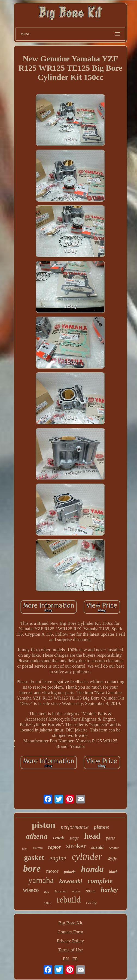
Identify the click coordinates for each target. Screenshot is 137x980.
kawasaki (71, 881)
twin (25, 848)
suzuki (97, 847)
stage (74, 838)
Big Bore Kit (71, 923)
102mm (38, 848)
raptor (54, 847)
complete (100, 881)
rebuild (69, 900)
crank (59, 838)
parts (110, 838)
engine (58, 858)
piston (44, 825)
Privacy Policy (71, 941)
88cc (47, 892)
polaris (70, 872)
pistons (101, 827)
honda (92, 869)
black (113, 872)
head (92, 836)
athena (37, 836)
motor (52, 871)
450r (112, 859)
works (76, 891)
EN (66, 959)
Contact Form (71, 932)
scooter (114, 848)
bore (32, 869)
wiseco (31, 890)
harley (109, 890)
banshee (61, 891)
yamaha (41, 880)
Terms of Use (70, 950)
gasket (34, 857)
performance (75, 827)
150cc (48, 903)
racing (91, 902)
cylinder (87, 857)
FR (75, 959)
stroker (76, 846)
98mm (91, 891)
